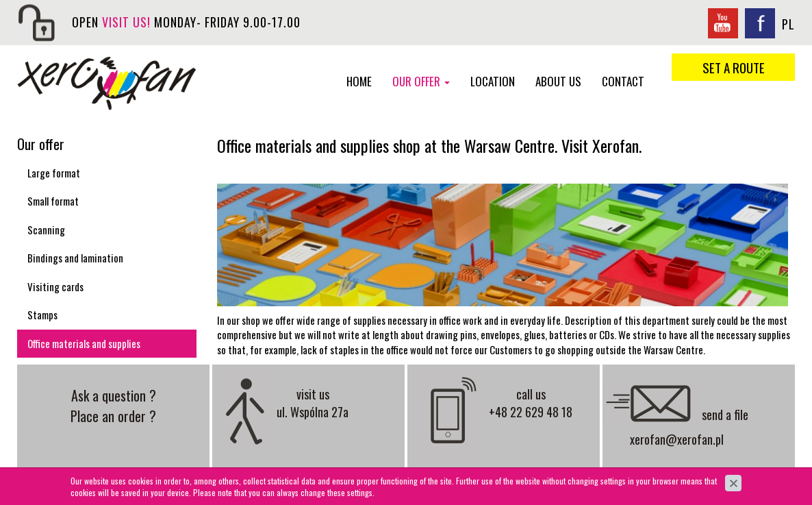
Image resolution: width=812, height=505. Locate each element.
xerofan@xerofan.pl (677, 439)
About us (558, 81)
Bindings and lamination (75, 258)
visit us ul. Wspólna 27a (313, 403)
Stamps (42, 315)
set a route (734, 67)
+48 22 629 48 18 (531, 412)
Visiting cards (55, 286)
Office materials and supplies (84, 343)
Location (493, 81)
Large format (54, 173)
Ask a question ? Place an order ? (113, 406)
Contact (623, 81)
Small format (53, 201)
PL (788, 24)
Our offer (421, 81)
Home (359, 81)
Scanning (46, 230)
